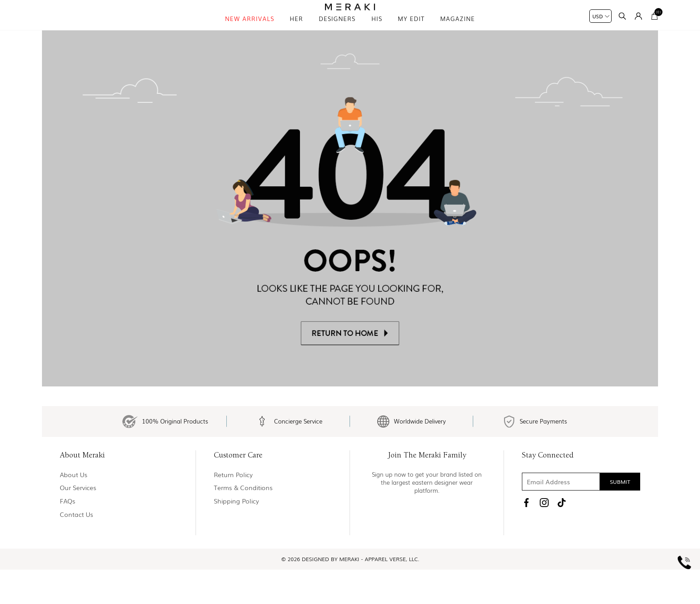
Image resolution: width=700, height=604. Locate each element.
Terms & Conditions (243, 522)
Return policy (233, 510)
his (377, 31)
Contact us (77, 549)
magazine (458, 31)
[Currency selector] (600, 16)
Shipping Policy (236, 536)
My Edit (411, 31)
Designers (337, 31)
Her (296, 31)
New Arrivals (250, 31)
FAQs (68, 536)
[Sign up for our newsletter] (581, 516)
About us (74, 510)
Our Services (78, 522)
